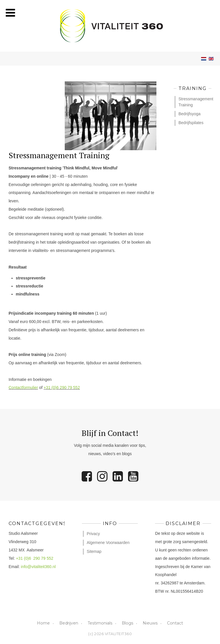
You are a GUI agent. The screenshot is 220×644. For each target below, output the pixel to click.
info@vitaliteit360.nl (38, 567)
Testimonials (100, 623)
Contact (175, 623)
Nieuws (150, 623)
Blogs (127, 623)
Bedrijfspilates (191, 123)
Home (43, 623)
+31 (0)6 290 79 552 (62, 387)
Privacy (93, 534)
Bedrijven (69, 623)
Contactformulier (23, 387)
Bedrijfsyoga (189, 114)
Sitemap (94, 551)
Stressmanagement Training (195, 102)
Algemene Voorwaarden (108, 543)
